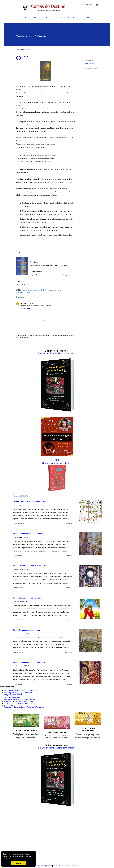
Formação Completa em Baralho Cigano (18, 701)
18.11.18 (32, 303)
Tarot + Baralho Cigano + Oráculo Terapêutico (20, 690)
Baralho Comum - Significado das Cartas (30, 501)
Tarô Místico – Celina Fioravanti (93, 66)
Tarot (27, 18)
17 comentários (18, 684)
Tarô (57, 460)
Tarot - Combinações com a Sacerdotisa (30, 566)
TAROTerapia (9, 705)
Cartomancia (51, 18)
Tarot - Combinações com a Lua (26, 630)
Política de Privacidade (61, 866)
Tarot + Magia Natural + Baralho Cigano (18, 692)
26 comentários (18, 556)
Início (18, 18)
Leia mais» (68, 523)
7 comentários (18, 588)
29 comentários (18, 620)
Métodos (38, 18)
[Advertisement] (54, 837)
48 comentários (18, 523)
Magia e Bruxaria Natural (13, 694)
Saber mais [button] (7, 859)
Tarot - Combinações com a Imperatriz (29, 534)
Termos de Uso (76, 866)
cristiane (24, 303)
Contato (49, 866)
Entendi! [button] (19, 863)
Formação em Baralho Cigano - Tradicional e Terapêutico (24, 707)
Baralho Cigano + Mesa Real (14, 696)
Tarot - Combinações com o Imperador (29, 662)
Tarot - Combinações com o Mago (27, 598)
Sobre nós (41, 866)
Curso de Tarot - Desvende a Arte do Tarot (19, 703)
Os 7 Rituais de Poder (12, 698)
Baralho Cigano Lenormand (72, 18)
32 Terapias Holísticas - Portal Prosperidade (20, 700)
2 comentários (18, 652)
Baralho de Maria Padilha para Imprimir (57, 353)
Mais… (90, 18)
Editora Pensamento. (90, 64)
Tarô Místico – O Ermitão (91, 69)
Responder (26, 308)
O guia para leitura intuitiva (57, 463)
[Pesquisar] (88, 5)
